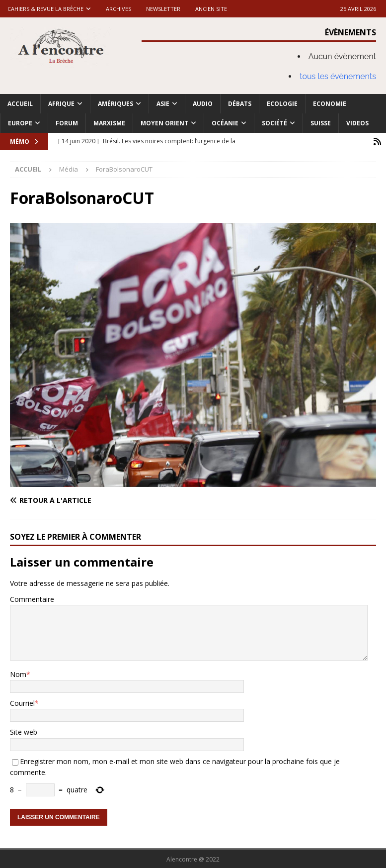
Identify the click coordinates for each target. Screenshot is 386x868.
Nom (18, 673)
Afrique (61, 104)
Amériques (116, 104)
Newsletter (163, 9)
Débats (240, 104)
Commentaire (32, 598)
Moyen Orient (164, 123)
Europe (20, 123)
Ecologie (282, 104)
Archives (118, 9)
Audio (203, 104)
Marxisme (109, 123)
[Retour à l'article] (99, 499)
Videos (357, 123)
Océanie (225, 123)
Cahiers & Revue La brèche (45, 9)
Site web (24, 731)
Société (274, 123)
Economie (330, 104)
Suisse (321, 123)
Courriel (22, 702)
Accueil (20, 104)
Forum (67, 123)
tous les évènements (338, 76)
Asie (163, 104)
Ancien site (211, 9)
